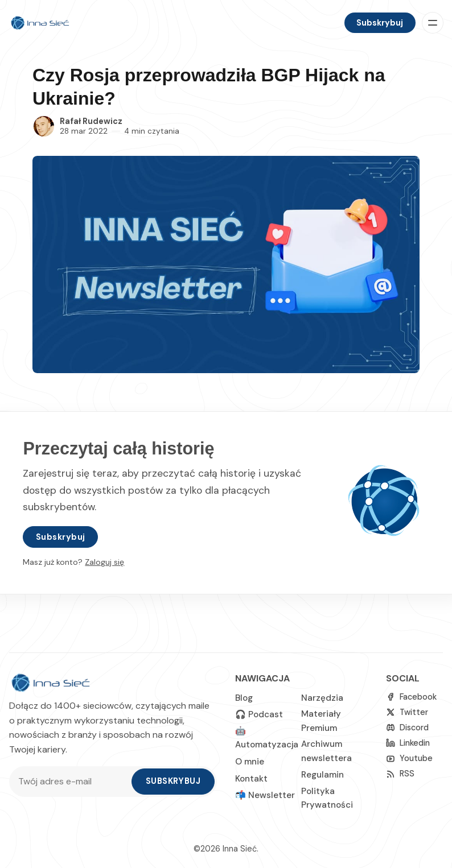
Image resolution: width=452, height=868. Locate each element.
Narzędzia (322, 698)
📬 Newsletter (265, 795)
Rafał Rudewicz (91, 121)
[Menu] (433, 23)
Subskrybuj (380, 23)
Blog (244, 698)
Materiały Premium (321, 721)
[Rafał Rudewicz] (44, 126)
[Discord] (407, 728)
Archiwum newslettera (326, 751)
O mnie (250, 762)
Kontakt (251, 779)
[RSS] (400, 774)
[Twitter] (407, 712)
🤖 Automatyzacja (267, 738)
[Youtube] (409, 759)
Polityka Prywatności (327, 798)
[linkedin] (408, 743)
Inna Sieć (240, 849)
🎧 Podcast (259, 714)
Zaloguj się (104, 562)
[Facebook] (411, 697)
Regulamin (322, 775)
